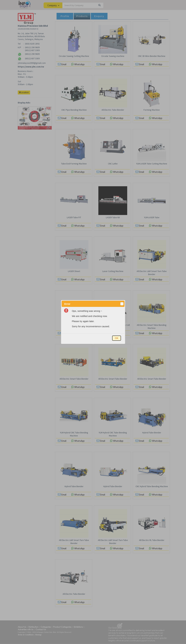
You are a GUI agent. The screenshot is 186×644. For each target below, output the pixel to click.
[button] (122, 304)
